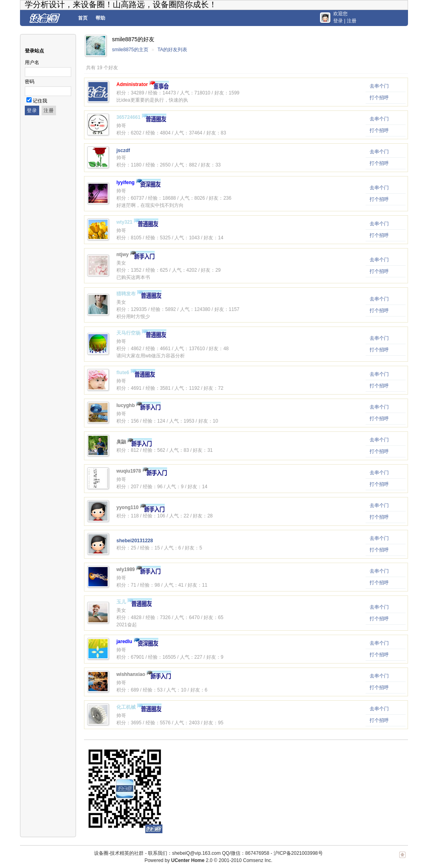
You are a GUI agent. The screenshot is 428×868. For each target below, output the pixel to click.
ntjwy (123, 255)
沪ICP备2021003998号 (298, 853)
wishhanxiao (131, 674)
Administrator (132, 84)
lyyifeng (125, 182)
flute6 (123, 373)
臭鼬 (121, 442)
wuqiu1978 (129, 471)
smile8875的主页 (130, 50)
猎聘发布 (126, 294)
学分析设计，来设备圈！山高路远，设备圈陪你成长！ (121, 4)
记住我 (40, 101)
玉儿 (121, 602)
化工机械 (126, 707)
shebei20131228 (135, 541)
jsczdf (123, 150)
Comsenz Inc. (257, 860)
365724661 (128, 117)
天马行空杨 (128, 333)
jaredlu (124, 641)
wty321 (124, 222)
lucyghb (126, 405)
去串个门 (379, 86)
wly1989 (126, 569)
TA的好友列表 (172, 50)
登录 (338, 21)
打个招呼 (379, 98)
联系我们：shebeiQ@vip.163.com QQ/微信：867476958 (209, 853)
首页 (83, 18)
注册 (352, 21)
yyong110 (127, 507)
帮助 (100, 18)
